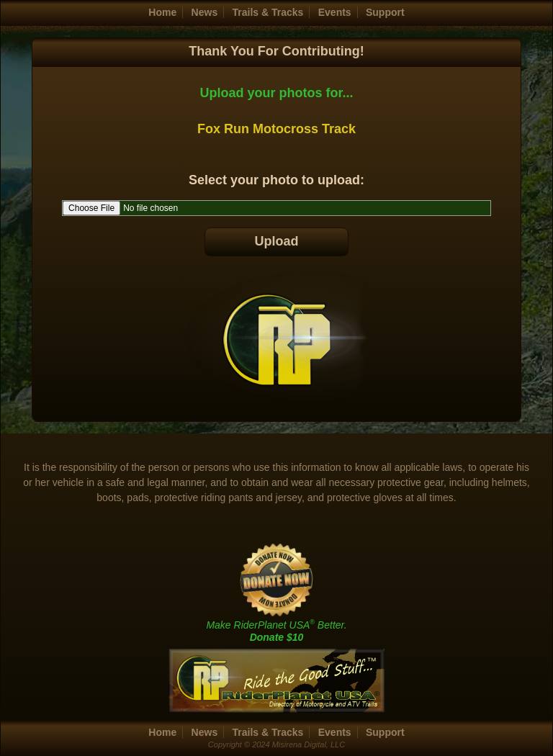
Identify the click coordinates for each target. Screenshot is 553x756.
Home (162, 12)
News (205, 12)
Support (385, 12)
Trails (268, 12)
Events (335, 12)
